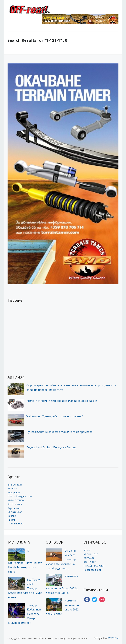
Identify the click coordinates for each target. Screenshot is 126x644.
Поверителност (92, 570)
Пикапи (12, 520)
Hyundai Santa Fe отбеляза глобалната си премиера (59, 432)
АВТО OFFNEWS (17, 500)
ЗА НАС (88, 550)
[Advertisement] (32, 340)
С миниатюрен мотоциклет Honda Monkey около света (25, 561)
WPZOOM (113, 638)
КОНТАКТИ (90, 562)
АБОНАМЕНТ (91, 554)
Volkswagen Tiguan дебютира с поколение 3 (55, 416)
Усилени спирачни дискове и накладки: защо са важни (62, 401)
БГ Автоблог (15, 512)
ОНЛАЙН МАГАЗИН (94, 566)
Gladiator (12, 489)
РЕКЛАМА (89, 558)
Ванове (12, 516)
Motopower (14, 492)
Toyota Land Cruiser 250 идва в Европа (51, 447)
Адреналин (14, 508)
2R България (15, 485)
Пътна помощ (15, 524)
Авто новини (15, 504)
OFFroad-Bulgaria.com (20, 496)
